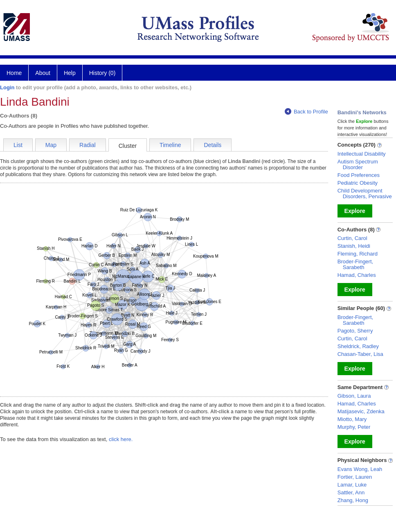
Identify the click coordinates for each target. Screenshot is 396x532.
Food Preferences (359, 175)
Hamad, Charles (357, 275)
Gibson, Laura (354, 396)
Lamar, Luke (352, 485)
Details (213, 145)
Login (7, 87)
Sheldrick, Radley (358, 346)
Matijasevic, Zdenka (361, 411)
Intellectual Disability (362, 154)
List (18, 145)
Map (51, 145)
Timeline (170, 145)
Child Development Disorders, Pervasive (365, 194)
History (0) (102, 73)
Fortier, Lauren (355, 477)
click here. (121, 439)
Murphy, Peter (354, 427)
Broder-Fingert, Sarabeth (355, 264)
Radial (88, 145)
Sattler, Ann (351, 492)
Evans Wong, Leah (360, 469)
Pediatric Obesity (358, 183)
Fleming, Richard (358, 254)
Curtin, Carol (352, 238)
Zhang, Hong (353, 500)
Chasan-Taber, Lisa (360, 354)
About (43, 73)
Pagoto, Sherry (355, 331)
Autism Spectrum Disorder (358, 164)
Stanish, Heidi (354, 246)
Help (70, 73)
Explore (355, 211)
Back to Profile (306, 112)
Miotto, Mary (352, 419)
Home (14, 73)
